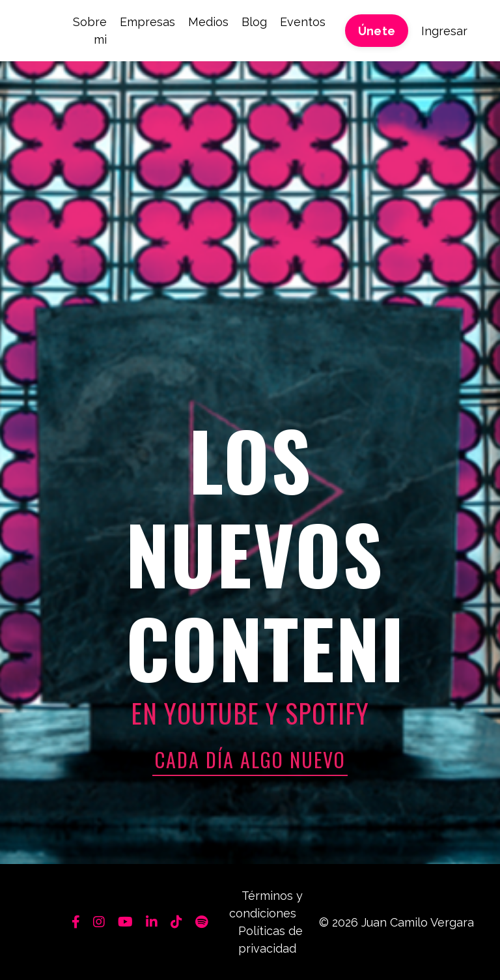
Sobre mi (90, 31)
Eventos (303, 22)
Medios (208, 22)
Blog (254, 22)
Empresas (147, 22)
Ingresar (444, 31)
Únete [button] (377, 31)
